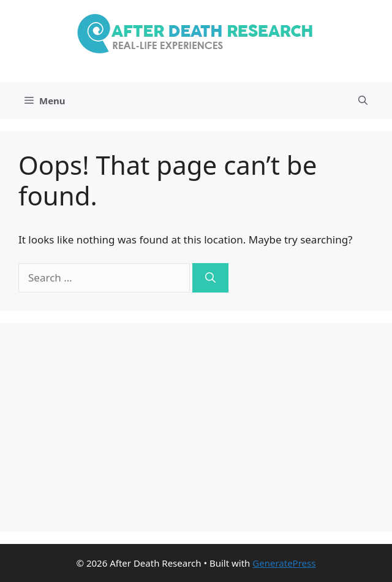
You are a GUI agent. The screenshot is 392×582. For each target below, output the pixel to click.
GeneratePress (284, 563)
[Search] (210, 278)
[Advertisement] (196, 427)
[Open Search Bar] (363, 101)
